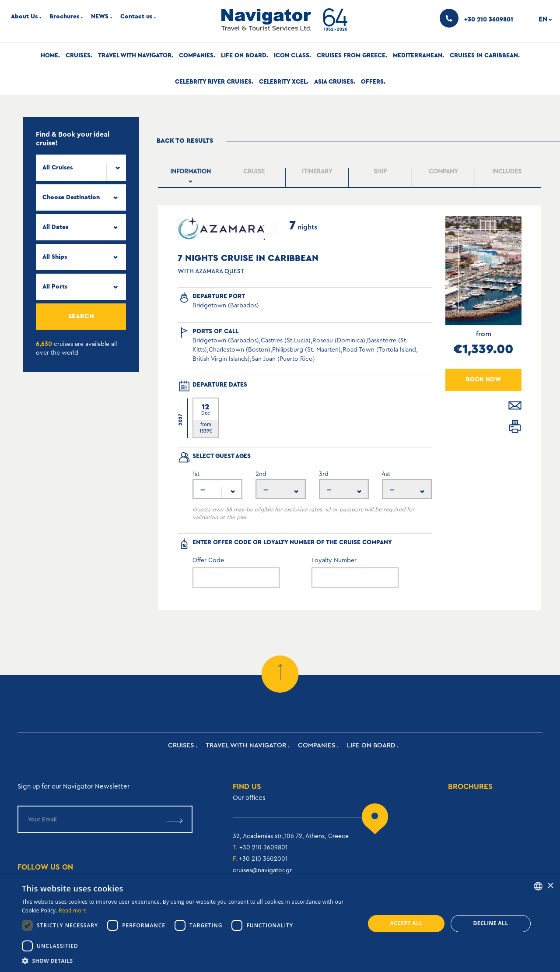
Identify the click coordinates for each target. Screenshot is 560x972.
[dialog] (280, 924)
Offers (372, 82)
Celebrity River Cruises (213, 82)
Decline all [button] (491, 923)
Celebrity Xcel (283, 82)
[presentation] (191, 177)
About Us (24, 17)
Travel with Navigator (135, 56)
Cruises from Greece (351, 56)
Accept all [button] (406, 923)
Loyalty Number (334, 560)
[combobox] (81, 168)
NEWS (100, 17)
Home (49, 56)
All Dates (55, 227)
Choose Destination (71, 197)
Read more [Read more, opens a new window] (73, 910)
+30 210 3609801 (263, 848)
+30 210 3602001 (263, 859)
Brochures (64, 17)
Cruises (78, 56)
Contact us (136, 17)
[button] (188, 961)
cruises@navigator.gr (262, 870)
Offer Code (208, 560)
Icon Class (292, 56)
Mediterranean (418, 56)
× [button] (550, 886)
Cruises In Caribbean (484, 56)
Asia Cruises (334, 82)
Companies (196, 56)
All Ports (55, 287)
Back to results (185, 141)
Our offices (249, 798)
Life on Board (244, 56)
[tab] (191, 178)
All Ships (55, 257)
